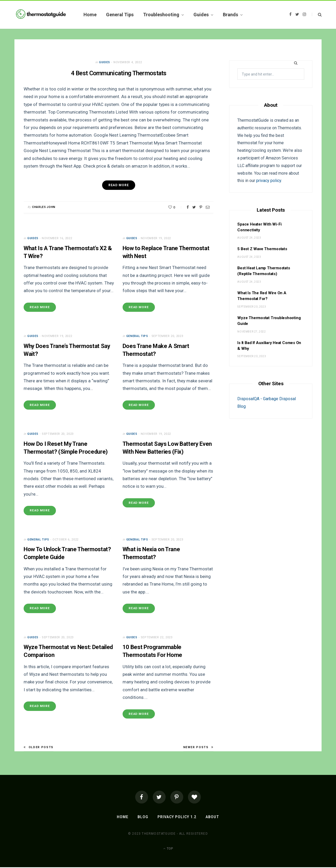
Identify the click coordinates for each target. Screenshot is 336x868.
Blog (143, 818)
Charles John (44, 207)
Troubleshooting (161, 15)
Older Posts (39, 748)
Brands (230, 15)
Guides (201, 15)
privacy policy (269, 181)
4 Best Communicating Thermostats (119, 73)
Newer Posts (198, 748)
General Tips (120, 15)
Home (90, 15)
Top (168, 849)
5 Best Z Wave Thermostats (262, 249)
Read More (40, 307)
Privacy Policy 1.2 (177, 818)
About (212, 818)
